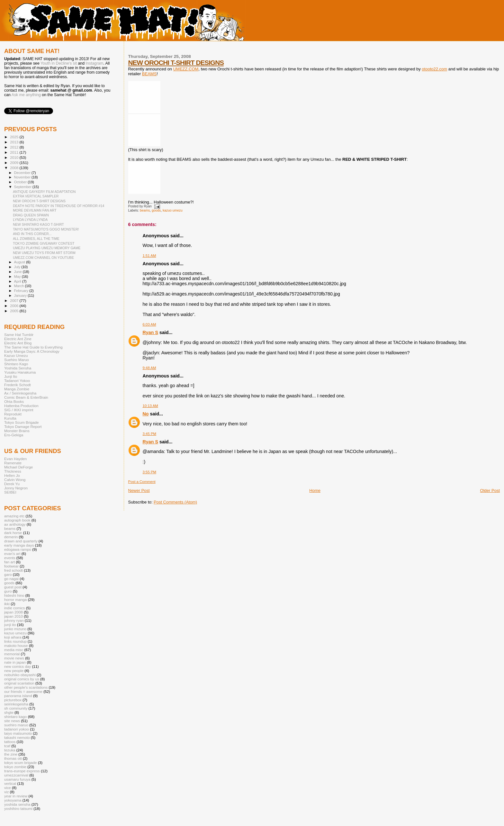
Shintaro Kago (16, 364)
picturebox (13, 700)
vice (8, 788)
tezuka (10, 750)
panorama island (18, 696)
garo (8, 574)
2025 (15, 137)
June (18, 272)
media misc (14, 650)
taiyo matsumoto (18, 733)
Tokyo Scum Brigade (21, 422)
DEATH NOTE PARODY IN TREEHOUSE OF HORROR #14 (59, 206)
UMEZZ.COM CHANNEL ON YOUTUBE (43, 258)
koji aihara (13, 637)
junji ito (10, 625)
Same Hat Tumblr (19, 335)
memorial (12, 654)
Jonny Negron (16, 488)
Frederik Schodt (18, 385)
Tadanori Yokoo (17, 381)
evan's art (12, 554)
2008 (15, 168)
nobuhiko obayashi (20, 675)
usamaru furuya (17, 779)
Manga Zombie (17, 389)
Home (315, 490)
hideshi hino (14, 595)
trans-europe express (22, 771)
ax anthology (15, 524)
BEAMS (149, 74)
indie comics (14, 608)
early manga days (19, 545)
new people (14, 671)
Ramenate (13, 463)
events (10, 558)
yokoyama (13, 800)
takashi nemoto (17, 737)
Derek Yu (12, 484)
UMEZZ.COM (186, 69)
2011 (15, 152)
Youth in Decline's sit (59, 63)
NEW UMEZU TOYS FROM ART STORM (44, 253)
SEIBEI (10, 492)
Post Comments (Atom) (175, 502)
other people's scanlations (26, 687)
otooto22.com (434, 69)
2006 (15, 306)
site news (12, 721)
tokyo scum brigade (21, 762)
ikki (7, 604)
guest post (13, 587)
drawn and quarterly (21, 541)
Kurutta (10, 418)
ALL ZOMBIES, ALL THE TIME (36, 239)
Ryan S (150, 332)
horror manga (15, 599)
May (18, 277)
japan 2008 (14, 612)
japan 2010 (14, 616)
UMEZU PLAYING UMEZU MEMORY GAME (47, 248)
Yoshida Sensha (18, 368)
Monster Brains (17, 431)
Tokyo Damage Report (23, 427)
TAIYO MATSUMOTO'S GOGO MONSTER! (46, 229)
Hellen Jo (12, 475)
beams (145, 210)
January (21, 295)
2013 (15, 142)
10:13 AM (150, 406)
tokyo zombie (15, 767)
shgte (9, 712)
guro (8, 591)
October (21, 182)
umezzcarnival (16, 775)
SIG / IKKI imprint (19, 410)
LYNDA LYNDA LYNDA (30, 220)
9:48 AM (149, 368)
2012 (15, 147)
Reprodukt (13, 414)
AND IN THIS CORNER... (32, 234)
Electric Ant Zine (18, 339)
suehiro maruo (16, 725)
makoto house (16, 645)
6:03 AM (149, 324)
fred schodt (14, 570)
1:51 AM (149, 256)
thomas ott (13, 758)
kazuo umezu (173, 210)
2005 (15, 311)
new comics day (18, 666)
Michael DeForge (18, 467)
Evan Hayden (15, 459)
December (23, 173)
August (20, 262)
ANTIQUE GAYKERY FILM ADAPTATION (44, 192)
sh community (16, 708)
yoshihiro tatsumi (18, 808)
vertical (10, 783)
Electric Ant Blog (18, 343)
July (18, 267)
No (146, 414)
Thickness (13, 471)
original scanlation (19, 683)
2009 (15, 163)
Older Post (490, 490)
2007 (15, 300)
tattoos (10, 742)
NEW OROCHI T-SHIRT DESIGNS (176, 63)
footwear (11, 566)
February (22, 291)
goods (156, 210)
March (20, 286)
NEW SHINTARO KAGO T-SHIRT (38, 224)
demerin (11, 537)
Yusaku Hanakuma (20, 372)
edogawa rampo (18, 549)
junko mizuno (15, 629)
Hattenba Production (21, 406)
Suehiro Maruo (17, 360)
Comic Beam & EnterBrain (26, 397)
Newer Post (139, 490)
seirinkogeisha (16, 704)
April (18, 281)
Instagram (95, 63)
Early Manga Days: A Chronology (32, 351)
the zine (11, 754)
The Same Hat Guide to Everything (33, 347)
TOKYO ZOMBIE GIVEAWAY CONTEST (44, 243)
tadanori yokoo (17, 729)
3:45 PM (150, 434)
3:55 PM (150, 472)
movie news (14, 658)
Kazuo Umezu (16, 355)
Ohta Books (14, 401)
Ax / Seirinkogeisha (20, 393)
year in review (16, 796)
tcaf (7, 746)
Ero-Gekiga (14, 435)
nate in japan (15, 662)
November (23, 177)
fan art (9, 562)
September (23, 187)
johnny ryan (14, 620)
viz (6, 792)
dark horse (13, 533)
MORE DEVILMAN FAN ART (35, 210)
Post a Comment (142, 482)
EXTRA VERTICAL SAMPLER (36, 196)
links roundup (15, 641)
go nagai (11, 579)
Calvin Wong (15, 480)
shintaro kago (15, 717)
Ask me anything (26, 95)
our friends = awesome (23, 691)
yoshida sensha (17, 804)
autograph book (17, 520)
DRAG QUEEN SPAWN (31, 215)
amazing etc (14, 516)
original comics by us (22, 679)
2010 (15, 157)
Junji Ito (11, 376)
